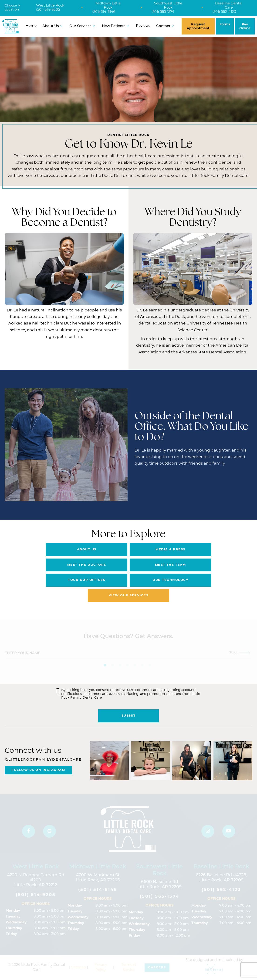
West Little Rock (50, 6)
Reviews (143, 26)
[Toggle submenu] (61, 26)
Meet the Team (171, 565)
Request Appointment (198, 26)
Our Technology (170, 580)
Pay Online (245, 26)
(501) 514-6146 (104, 12)
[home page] (11, 26)
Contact (166, 26)
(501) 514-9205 (48, 10)
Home (31, 26)
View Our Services (129, 595)
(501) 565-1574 (163, 12)
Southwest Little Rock (168, 6)
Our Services (83, 26)
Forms (225, 24)
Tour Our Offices (87, 580)
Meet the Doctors (87, 565)
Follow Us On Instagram (38, 770)
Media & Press (170, 550)
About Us (53, 26)
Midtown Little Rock (108, 6)
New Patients (116, 26)
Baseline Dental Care (229, 6)
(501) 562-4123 (224, 12)
